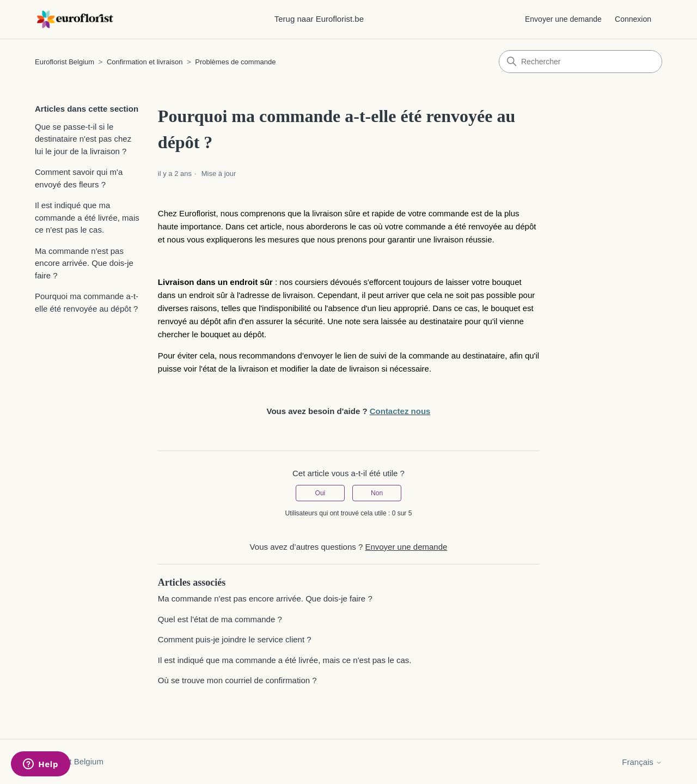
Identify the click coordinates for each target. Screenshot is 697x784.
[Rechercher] (580, 62)
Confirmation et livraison (145, 62)
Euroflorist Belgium (65, 62)
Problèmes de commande (235, 62)
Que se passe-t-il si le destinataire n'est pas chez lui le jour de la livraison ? (83, 139)
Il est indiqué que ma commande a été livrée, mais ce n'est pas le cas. (87, 217)
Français (642, 762)
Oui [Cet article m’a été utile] (320, 493)
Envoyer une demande (563, 19)
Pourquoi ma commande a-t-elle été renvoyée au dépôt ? (87, 302)
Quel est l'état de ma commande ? (220, 619)
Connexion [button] (633, 19)
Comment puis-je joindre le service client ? (235, 639)
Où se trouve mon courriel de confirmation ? (237, 680)
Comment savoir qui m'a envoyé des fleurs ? (79, 178)
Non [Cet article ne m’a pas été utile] (377, 493)
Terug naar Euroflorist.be (319, 19)
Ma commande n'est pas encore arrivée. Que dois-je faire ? (84, 263)
